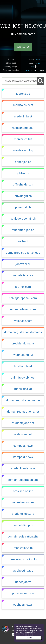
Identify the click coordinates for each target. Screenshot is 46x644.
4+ (37, 67)
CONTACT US (23, 47)
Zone (38, 60)
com (36, 70)
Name (32, 60)
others (42, 70)
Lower (38, 63)
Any (33, 67)
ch (32, 70)
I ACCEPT (29, 638)
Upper (31, 63)
